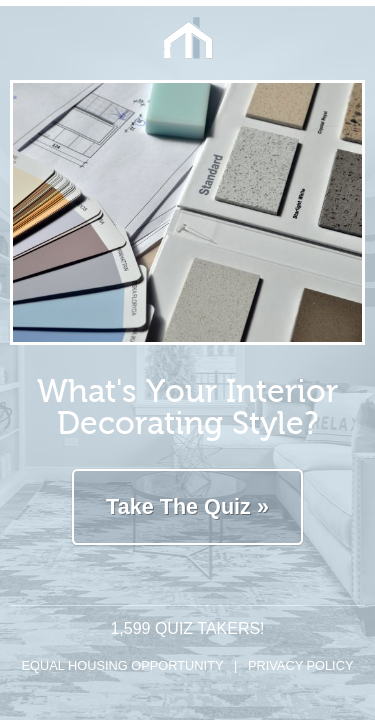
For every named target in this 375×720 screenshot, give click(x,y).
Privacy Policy (301, 665)
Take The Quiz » (187, 506)
